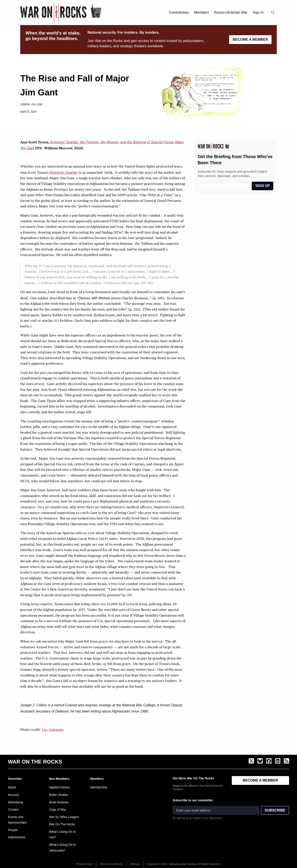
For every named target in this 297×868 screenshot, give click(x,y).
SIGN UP (263, 186)
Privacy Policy (84, 864)
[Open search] (273, 13)
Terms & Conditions (111, 864)
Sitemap (135, 864)
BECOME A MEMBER (250, 39)
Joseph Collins (31, 105)
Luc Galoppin (53, 730)
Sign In (258, 12)
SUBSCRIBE (275, 810)
